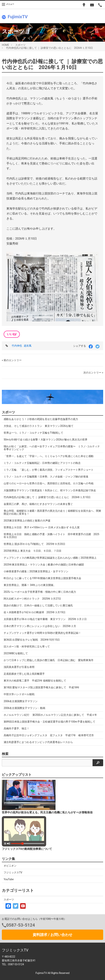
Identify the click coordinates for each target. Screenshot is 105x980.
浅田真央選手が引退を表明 (19, 667)
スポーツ (20, 45)
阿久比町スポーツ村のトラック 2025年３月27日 (32, 599)
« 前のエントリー (12, 360)
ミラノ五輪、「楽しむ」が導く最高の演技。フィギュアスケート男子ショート (49, 470)
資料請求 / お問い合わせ (52, 935)
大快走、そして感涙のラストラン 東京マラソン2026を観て (39, 426)
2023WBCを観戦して (16, 653)
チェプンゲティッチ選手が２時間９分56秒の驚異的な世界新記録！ (42, 633)
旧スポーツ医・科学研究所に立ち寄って (27, 647)
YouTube (9, 879)
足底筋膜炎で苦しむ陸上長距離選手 (24, 674)
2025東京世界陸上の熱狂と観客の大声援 (27, 521)
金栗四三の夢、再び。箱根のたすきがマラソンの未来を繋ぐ (38, 504)
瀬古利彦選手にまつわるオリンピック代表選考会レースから (38, 742)
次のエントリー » (93, 373)
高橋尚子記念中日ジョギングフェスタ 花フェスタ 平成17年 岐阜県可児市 (49, 735)
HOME (5, 45)
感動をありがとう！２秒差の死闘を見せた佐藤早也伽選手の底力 (41, 419)
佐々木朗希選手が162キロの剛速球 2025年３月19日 (35, 612)
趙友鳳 (28, 346)
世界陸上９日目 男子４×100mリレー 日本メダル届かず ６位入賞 (42, 527)
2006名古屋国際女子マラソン (21, 701)
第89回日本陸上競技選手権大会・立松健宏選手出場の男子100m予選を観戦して (51, 722)
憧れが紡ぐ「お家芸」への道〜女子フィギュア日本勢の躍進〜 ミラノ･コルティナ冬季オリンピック (52, 448)
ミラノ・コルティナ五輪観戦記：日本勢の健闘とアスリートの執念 (42, 463)
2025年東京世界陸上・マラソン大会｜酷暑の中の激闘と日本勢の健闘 (44, 565)
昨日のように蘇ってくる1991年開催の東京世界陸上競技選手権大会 (42, 578)
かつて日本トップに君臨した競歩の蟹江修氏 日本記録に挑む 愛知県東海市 (49, 660)
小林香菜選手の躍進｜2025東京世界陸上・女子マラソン (36, 571)
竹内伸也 (17, 346)
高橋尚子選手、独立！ (16, 728)
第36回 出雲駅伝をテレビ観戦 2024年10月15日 (32, 640)
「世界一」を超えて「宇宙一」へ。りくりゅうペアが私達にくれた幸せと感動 (49, 456)
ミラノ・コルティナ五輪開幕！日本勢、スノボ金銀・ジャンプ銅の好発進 (46, 477)
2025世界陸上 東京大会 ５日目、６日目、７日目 (33, 551)
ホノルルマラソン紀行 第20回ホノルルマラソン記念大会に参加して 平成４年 (50, 715)
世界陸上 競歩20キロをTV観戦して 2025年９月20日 (34, 544)
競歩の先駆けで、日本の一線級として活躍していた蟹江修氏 (38, 605)
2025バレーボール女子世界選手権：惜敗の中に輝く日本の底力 (40, 592)
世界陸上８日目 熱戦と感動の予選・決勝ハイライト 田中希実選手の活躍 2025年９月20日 (51, 536)
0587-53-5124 (21, 925)
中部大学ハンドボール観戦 (19, 694)
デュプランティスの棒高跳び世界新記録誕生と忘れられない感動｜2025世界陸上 (50, 558)
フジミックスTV (13, 872)
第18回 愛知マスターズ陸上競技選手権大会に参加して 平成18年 (42, 687)
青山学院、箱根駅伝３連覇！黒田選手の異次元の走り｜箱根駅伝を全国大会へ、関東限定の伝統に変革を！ (52, 512)
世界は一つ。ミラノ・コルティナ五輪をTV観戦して (33, 433)
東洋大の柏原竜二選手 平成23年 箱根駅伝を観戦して (35, 681)
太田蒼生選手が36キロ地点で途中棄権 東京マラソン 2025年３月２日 (45, 619)
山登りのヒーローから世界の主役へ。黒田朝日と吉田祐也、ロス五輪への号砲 (49, 483)
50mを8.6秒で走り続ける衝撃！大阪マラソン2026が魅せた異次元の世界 (46, 440)
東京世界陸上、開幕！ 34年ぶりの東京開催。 (30, 585)
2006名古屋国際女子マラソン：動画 (24, 708)
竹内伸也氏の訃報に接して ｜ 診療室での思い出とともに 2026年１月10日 (49, 48)
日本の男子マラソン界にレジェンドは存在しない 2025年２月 (40, 626)
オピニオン (10, 866)
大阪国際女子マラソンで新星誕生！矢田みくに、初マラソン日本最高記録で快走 (50, 490)
